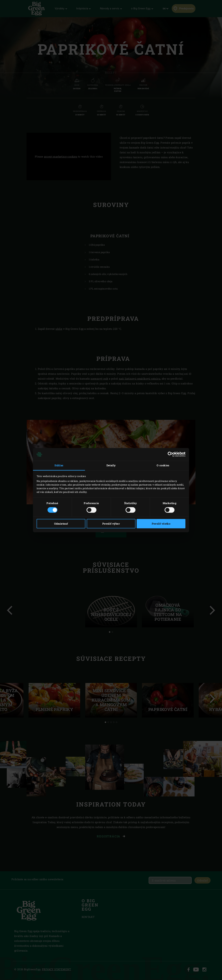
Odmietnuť (61, 524)
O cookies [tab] (163, 465)
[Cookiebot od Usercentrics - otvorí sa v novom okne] (170, 454)
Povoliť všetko (161, 524)
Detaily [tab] (111, 465)
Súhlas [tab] (59, 465)
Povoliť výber (111, 524)
